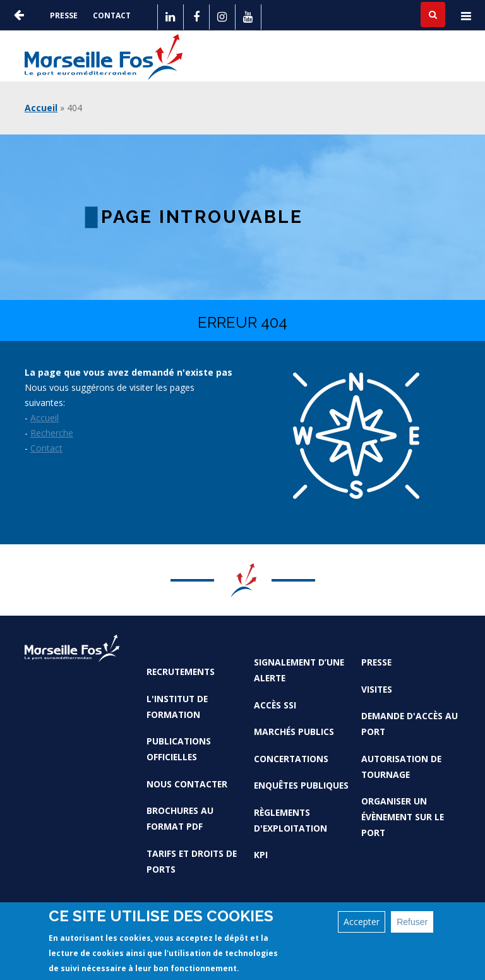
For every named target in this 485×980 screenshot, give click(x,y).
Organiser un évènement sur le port (403, 817)
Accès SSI (275, 705)
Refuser (412, 922)
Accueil (41, 108)
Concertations (291, 759)
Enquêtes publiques (301, 785)
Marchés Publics (294, 732)
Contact (112, 15)
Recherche (52, 433)
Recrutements (181, 672)
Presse (64, 15)
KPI (261, 855)
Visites (377, 689)
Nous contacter (187, 784)
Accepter (362, 922)
